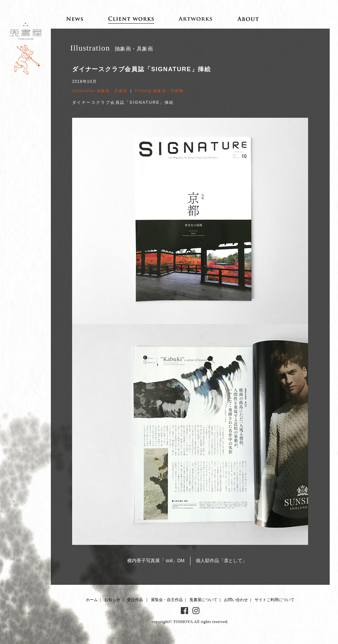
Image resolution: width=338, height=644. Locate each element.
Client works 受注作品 (131, 19)
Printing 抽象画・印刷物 (159, 91)
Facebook (184, 611)
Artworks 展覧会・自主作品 (195, 19)
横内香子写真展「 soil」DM (156, 561)
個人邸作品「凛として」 (221, 561)
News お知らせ (75, 19)
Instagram (196, 611)
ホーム (92, 600)
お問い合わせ (236, 600)
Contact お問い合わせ (299, 19)
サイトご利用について (275, 600)
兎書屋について (203, 600)
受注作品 (135, 600)
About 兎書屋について (248, 19)
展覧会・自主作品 (167, 600)
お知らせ (112, 600)
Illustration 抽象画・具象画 (100, 91)
